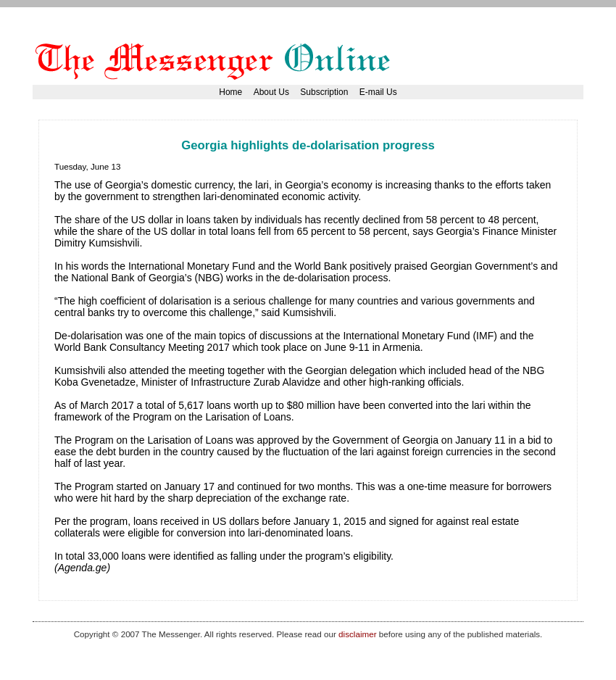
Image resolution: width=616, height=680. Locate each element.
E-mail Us (378, 92)
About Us (271, 92)
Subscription (324, 92)
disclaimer (357, 634)
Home (230, 92)
